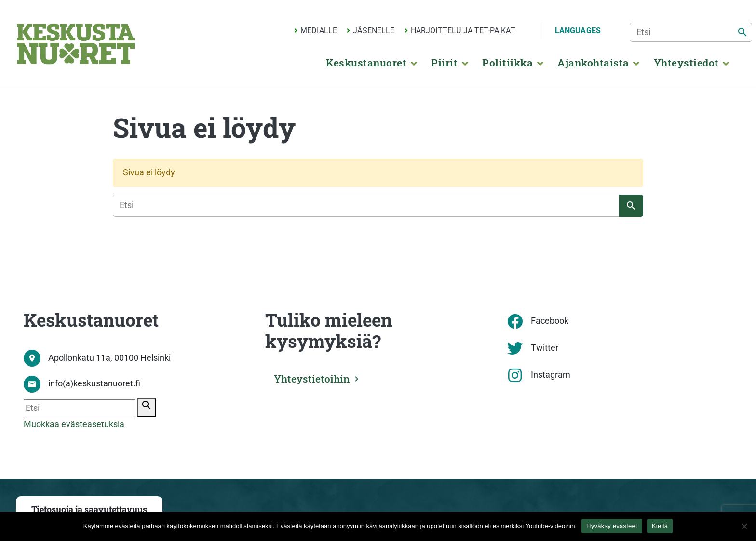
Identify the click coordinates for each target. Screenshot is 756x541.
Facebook (550, 321)
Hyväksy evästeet (612, 526)
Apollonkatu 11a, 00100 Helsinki (109, 358)
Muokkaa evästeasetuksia (74, 424)
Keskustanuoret (366, 63)
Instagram (551, 375)
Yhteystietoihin (312, 379)
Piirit (444, 63)
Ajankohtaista (593, 63)
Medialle (319, 31)
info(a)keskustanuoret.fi (94, 383)
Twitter (545, 348)
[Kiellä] (744, 526)
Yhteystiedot (686, 63)
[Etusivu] (76, 44)
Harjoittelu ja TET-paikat (463, 31)
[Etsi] (691, 32)
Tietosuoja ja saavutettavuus (89, 509)
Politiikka (507, 63)
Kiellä (660, 526)
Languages (578, 31)
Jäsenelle (374, 31)
